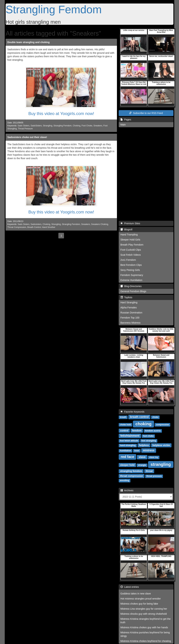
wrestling (125, 480)
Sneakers (98, 126)
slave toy (154, 457)
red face (128, 457)
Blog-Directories (131, 286)
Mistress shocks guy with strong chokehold (144, 614)
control (124, 431)
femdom (137, 431)
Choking (77, 126)
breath (123, 417)
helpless (144, 445)
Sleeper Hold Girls (130, 240)
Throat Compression (17, 227)
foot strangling (149, 441)
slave (142, 457)
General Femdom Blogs (133, 291)
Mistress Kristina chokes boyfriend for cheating (146, 641)
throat (149, 471)
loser (137, 451)
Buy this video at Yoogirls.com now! (61, 114)
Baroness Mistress (130, 323)
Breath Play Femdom (132, 245)
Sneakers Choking (100, 224)
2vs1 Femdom (128, 260)
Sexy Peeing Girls (130, 270)
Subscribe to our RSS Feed (146, 113)
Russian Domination (131, 313)
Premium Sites (130, 223)
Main (123, 125)
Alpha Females (129, 308)
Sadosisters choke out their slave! (27, 137)
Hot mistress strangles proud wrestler (141, 599)
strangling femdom (131, 471)
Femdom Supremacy (132, 275)
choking (144, 424)
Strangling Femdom (54, 9)
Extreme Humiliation (131, 280)
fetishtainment (130, 436)
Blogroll (126, 230)
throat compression (132, 476)
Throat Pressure (25, 129)
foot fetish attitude (129, 441)
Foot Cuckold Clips (131, 250)
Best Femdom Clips (131, 265)
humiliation (126, 451)
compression (162, 425)
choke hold (125, 425)
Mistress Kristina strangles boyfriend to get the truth (146, 621)
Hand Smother (49, 227)
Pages (126, 120)
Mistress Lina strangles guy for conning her (144, 609)
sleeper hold (127, 465)
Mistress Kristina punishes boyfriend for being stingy (145, 634)
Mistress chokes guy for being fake (139, 604)
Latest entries (130, 587)
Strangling (48, 126)
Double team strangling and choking (28, 42)
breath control (139, 417)
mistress (149, 450)
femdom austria (153, 431)
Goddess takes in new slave (136, 594)
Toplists (126, 297)
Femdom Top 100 (130, 318)
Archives (127, 490)
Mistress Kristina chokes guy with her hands (144, 627)
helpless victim (161, 445)
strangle (142, 465)
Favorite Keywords (133, 412)
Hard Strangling (129, 302)
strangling (161, 464)
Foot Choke (87, 126)
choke (155, 417)
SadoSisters (36, 126)
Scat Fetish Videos (131, 255)
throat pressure (154, 476)
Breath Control (34, 227)
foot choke (148, 436)
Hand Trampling (129, 235)
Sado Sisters (24, 126)
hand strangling (128, 445)
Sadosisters (36, 224)
